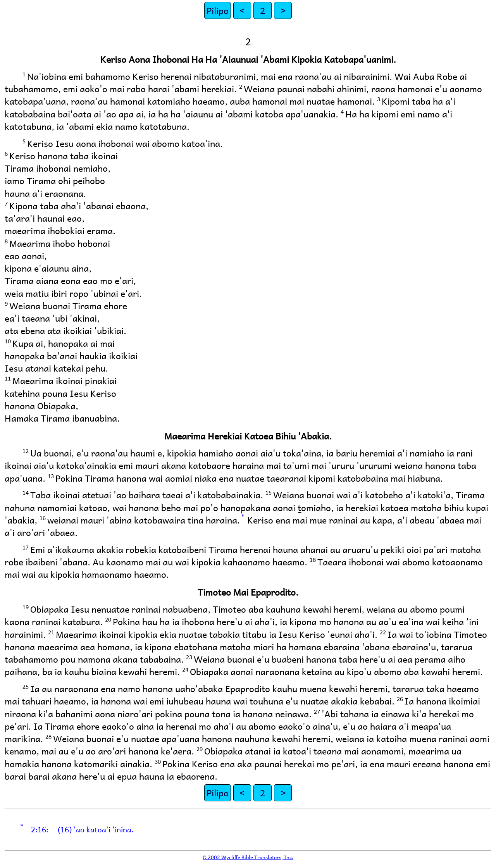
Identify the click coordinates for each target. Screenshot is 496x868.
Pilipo (218, 10)
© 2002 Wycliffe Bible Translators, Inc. (248, 857)
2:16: (40, 829)
